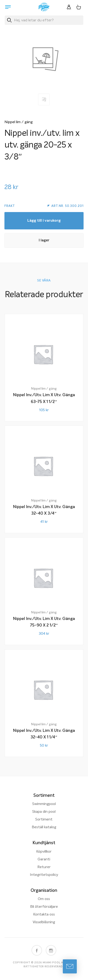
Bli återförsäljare (44, 907)
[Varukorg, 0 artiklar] (79, 7)
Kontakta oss (44, 915)
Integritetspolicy (44, 875)
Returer (44, 867)
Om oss (44, 899)
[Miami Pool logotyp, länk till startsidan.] (44, 7)
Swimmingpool (44, 804)
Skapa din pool (44, 812)
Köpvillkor (44, 852)
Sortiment (44, 820)
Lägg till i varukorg (44, 221)
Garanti (44, 859)
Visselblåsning (44, 922)
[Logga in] (69, 7)
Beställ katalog (44, 827)
